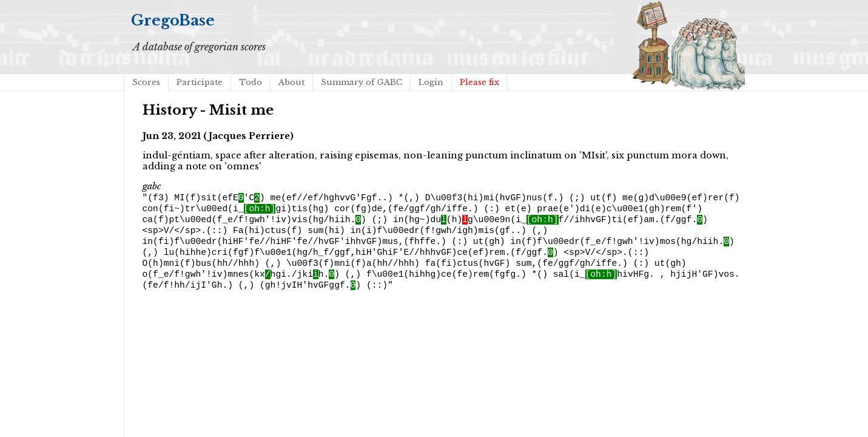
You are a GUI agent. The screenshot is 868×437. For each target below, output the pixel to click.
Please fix (479, 82)
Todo (251, 82)
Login (431, 82)
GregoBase (173, 20)
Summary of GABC (362, 82)
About (291, 82)
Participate (200, 82)
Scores (146, 82)
